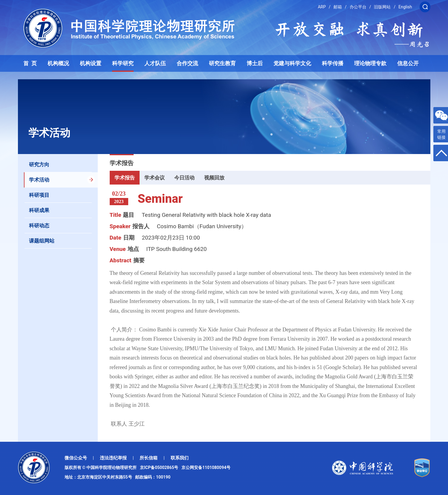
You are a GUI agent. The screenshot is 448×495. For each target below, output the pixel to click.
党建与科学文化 (292, 63)
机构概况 (58, 63)
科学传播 (333, 63)
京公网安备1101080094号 (206, 467)
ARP (322, 7)
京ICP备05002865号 (160, 467)
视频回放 (214, 178)
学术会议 (155, 178)
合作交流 (187, 63)
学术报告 (125, 178)
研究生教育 (222, 63)
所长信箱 (149, 458)
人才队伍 (155, 63)
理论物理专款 (370, 63)
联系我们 (180, 458)
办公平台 (358, 7)
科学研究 (123, 63)
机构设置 (91, 63)
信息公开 (408, 63)
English (405, 7)
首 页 (30, 63)
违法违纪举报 (113, 458)
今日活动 (184, 178)
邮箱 (338, 7)
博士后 (255, 63)
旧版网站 (382, 7)
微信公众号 (76, 458)
